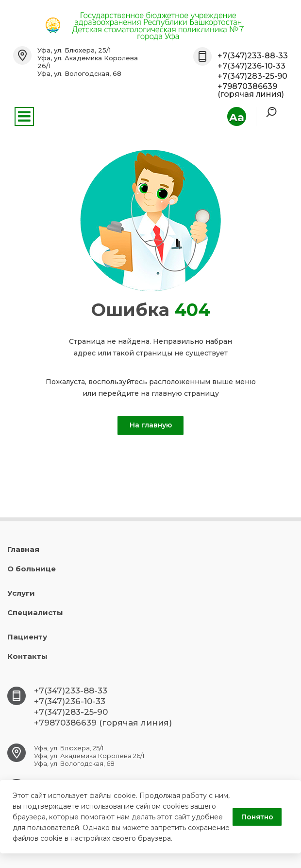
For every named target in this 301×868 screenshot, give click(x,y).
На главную (151, 425)
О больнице (32, 569)
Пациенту (27, 637)
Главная (23, 549)
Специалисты (35, 612)
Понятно (257, 817)
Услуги (21, 593)
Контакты (27, 656)
